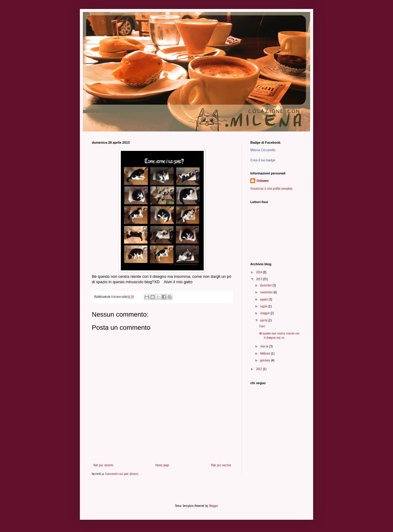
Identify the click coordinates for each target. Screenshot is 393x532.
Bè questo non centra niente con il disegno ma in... (279, 335)
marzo (265, 346)
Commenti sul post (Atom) (122, 474)
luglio (264, 306)
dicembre (266, 285)
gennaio (266, 360)
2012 (259, 369)
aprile (264, 320)
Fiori (262, 326)
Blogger (213, 506)
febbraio (266, 353)
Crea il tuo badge (263, 160)
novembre (267, 292)
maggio (265, 313)
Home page (162, 465)
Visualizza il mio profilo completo (271, 188)
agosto (264, 299)
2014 (259, 272)
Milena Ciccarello (263, 150)
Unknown (262, 181)
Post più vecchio (221, 465)
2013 (259, 279)
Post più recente (103, 465)
